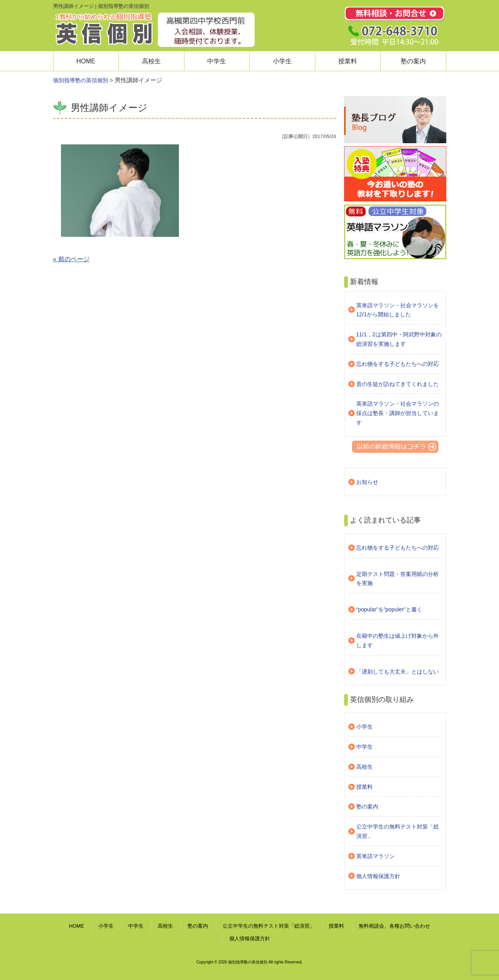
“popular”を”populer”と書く (389, 609)
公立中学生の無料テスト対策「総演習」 (398, 831)
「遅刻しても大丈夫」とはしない (398, 672)
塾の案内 (413, 61)
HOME (86, 61)
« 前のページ (71, 259)
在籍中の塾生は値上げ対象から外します (398, 640)
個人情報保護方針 (378, 876)
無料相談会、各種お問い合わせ (394, 926)
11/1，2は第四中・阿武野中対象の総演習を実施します (399, 339)
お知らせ (367, 482)
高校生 (151, 61)
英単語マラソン (376, 856)
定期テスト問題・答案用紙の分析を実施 (398, 579)
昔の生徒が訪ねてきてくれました (398, 384)
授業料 (348, 61)
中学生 (217, 61)
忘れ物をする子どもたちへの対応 (398, 364)
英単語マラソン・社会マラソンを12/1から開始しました (398, 310)
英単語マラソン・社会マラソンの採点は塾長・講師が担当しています (398, 413)
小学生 (282, 61)
